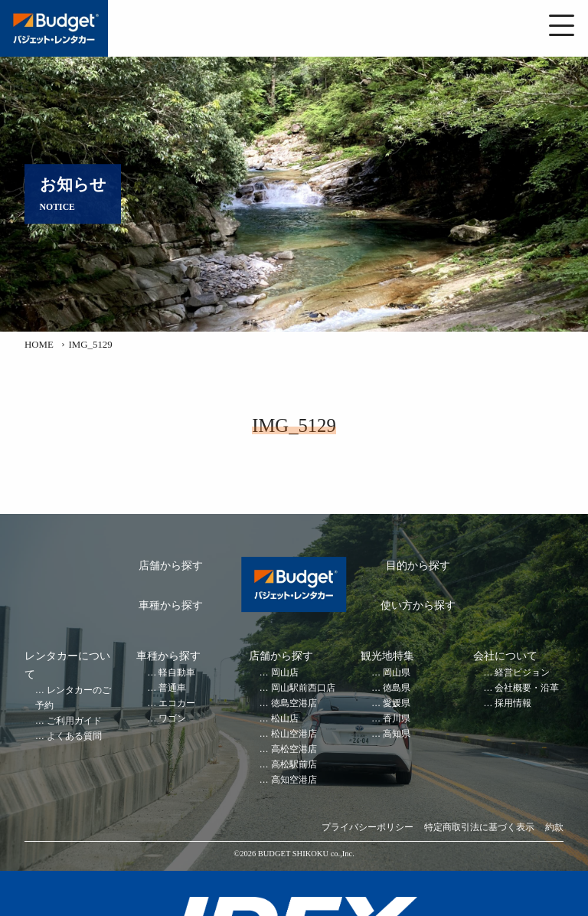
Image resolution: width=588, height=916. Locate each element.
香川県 (397, 719)
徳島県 (397, 688)
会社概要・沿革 (527, 688)
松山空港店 (294, 734)
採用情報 (513, 703)
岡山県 (397, 673)
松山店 (285, 719)
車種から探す (171, 605)
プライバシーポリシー (367, 828)
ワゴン (172, 719)
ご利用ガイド (74, 721)
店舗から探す (171, 566)
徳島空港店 (294, 703)
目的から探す (418, 566)
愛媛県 (397, 703)
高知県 (397, 734)
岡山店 (285, 673)
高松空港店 (294, 749)
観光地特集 (387, 656)
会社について (505, 656)
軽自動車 (177, 673)
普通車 (172, 688)
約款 (554, 828)
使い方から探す (418, 605)
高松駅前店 (294, 765)
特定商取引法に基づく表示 (479, 828)
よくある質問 (74, 736)
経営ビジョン (522, 673)
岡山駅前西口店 (303, 688)
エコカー (177, 703)
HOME (39, 345)
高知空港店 (294, 780)
